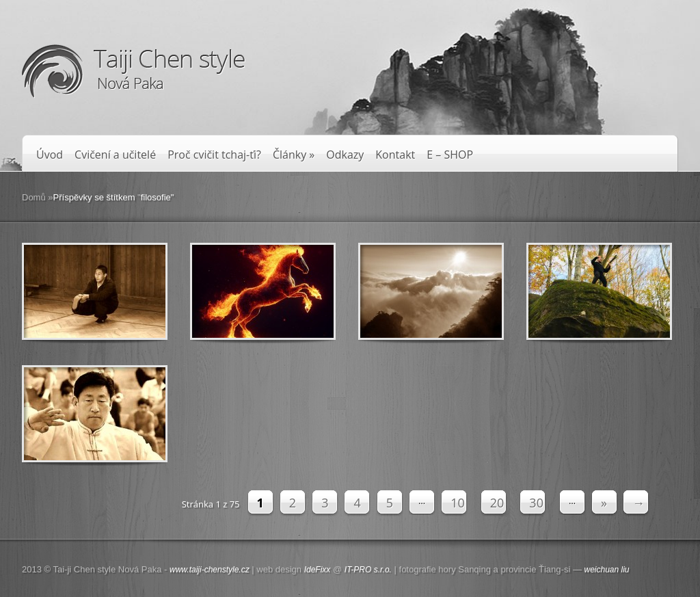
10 (458, 503)
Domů (34, 197)
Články (294, 155)
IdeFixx (318, 570)
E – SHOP (450, 155)
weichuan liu (607, 570)
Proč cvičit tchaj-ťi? (214, 155)
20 (497, 503)
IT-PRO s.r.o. (368, 570)
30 (536, 503)
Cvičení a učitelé (115, 155)
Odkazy (345, 155)
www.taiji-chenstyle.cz (210, 570)
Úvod (50, 155)
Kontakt (395, 155)
